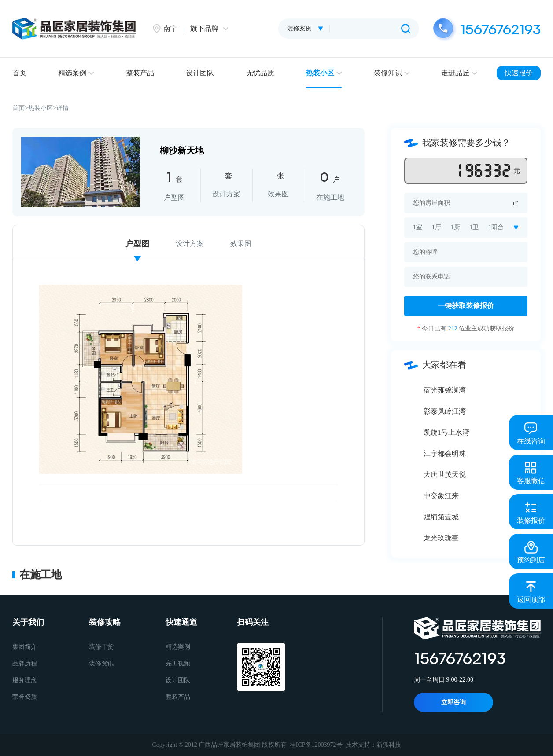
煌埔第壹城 (441, 517)
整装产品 (140, 73)
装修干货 (101, 647)
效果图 (241, 244)
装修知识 (392, 73)
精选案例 (76, 73)
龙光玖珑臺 (441, 538)
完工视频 (178, 663)
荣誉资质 (25, 697)
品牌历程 (25, 663)
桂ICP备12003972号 (316, 745)
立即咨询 (453, 702)
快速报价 (519, 73)
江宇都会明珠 (445, 453)
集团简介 (25, 647)
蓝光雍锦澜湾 (445, 390)
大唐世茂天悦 (445, 475)
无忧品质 (260, 73)
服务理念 (25, 680)
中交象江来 (441, 496)
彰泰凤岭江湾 (445, 411)
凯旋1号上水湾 (446, 432)
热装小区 (324, 73)
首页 (19, 73)
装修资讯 (101, 663)
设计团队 (200, 73)
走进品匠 (459, 73)
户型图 (137, 244)
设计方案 (190, 244)
